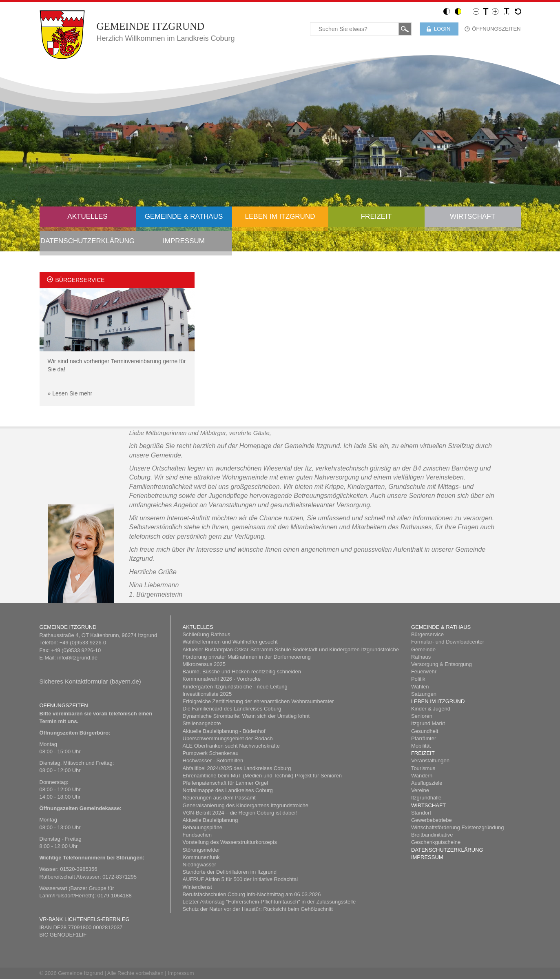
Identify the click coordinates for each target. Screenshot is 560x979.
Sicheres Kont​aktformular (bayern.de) (90, 681)
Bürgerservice (427, 634)
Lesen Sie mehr (72, 393)
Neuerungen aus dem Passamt (219, 798)
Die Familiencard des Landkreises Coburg (232, 709)
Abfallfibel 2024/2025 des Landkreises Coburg (237, 768)
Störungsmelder (201, 850)
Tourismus (423, 768)
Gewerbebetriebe (432, 820)
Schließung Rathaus (207, 634)
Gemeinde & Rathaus (184, 216)
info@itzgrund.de (77, 658)
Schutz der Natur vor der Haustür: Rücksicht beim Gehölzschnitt (258, 909)
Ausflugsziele (427, 783)
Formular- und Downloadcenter (448, 642)
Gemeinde (423, 649)
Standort (421, 813)
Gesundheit (425, 731)
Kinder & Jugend (431, 709)
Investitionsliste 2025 (207, 694)
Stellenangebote (202, 723)
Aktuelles (87, 216)
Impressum (184, 241)
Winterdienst (197, 887)
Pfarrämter (424, 738)
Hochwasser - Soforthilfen (213, 760)
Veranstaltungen (430, 760)
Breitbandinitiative (432, 835)
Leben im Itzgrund (280, 216)
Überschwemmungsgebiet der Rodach (228, 738)
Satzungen (424, 694)
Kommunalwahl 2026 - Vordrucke (222, 679)
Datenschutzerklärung (87, 241)
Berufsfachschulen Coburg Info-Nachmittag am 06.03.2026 (252, 894)
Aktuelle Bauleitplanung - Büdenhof (224, 731)
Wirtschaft (473, 216)
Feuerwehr (424, 672)
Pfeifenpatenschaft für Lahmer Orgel (226, 783)
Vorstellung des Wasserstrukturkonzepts (230, 842)
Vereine (420, 790)
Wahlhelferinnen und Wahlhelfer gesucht (230, 642)
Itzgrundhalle (426, 798)
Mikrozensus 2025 (204, 664)
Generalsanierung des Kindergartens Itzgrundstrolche (246, 805)
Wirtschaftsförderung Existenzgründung (458, 827)
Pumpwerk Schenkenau (211, 753)
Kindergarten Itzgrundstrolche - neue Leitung (235, 687)
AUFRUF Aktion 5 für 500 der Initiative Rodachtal (240, 879)
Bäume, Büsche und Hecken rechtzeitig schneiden (242, 672)
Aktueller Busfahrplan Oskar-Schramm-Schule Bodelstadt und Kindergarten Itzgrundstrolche (291, 649)
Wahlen (420, 687)
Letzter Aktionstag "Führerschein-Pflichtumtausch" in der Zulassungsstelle (269, 902)
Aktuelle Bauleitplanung (210, 820)
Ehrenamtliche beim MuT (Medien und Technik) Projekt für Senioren (262, 776)
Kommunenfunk (201, 857)
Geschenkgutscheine (436, 842)
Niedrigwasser (199, 865)
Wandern (422, 776)
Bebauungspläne (203, 827)
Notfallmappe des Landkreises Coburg (228, 790)
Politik (418, 679)
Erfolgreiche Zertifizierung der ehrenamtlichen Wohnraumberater (258, 701)
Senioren (422, 716)
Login (442, 29)
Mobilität (421, 746)
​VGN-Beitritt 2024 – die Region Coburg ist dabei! (240, 813)
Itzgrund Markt (428, 723)
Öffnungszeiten (496, 29)
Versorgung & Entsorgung (442, 664)
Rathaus (421, 657)
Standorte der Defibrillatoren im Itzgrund (230, 872)
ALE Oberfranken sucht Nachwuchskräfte (231, 746)
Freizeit (376, 216)
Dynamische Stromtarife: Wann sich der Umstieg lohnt (246, 716)
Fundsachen (197, 835)
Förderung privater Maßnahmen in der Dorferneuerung (247, 657)
